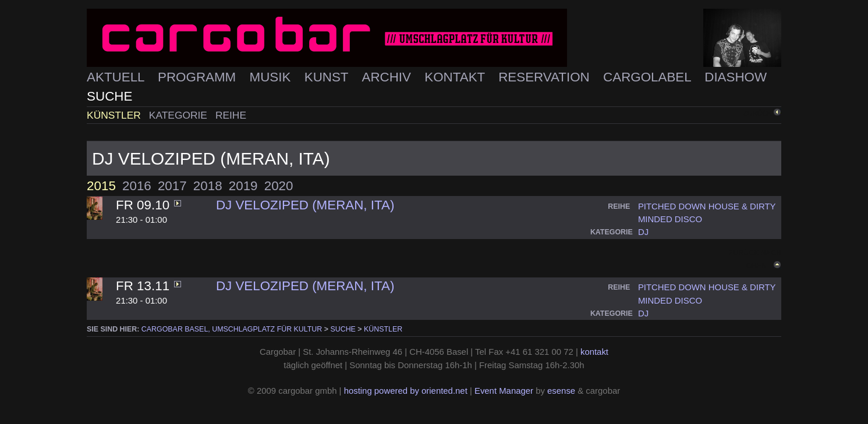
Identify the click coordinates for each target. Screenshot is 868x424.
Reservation (546, 77)
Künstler (115, 115)
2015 (101, 186)
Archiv (388, 77)
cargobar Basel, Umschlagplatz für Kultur (232, 329)
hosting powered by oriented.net (406, 391)
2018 (208, 186)
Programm (199, 77)
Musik (272, 77)
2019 (243, 186)
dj (643, 232)
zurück (757, 113)
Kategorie (180, 115)
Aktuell (117, 77)
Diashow (736, 77)
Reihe (231, 115)
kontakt (594, 352)
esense (561, 391)
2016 (137, 186)
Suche (109, 96)
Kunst (328, 77)
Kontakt (456, 77)
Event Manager (504, 391)
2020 (279, 186)
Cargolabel (649, 77)
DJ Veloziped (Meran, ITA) (305, 205)
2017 (172, 186)
